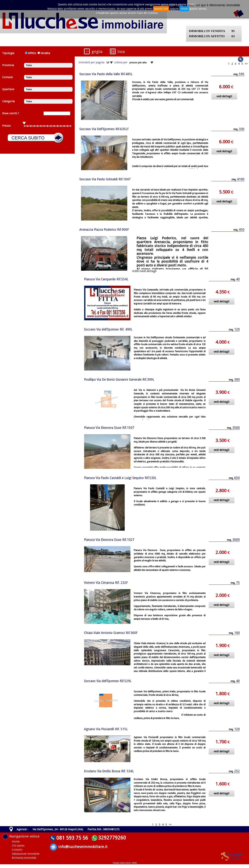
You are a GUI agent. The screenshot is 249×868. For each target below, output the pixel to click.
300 (237, 380)
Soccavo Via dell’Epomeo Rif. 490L (108, 329)
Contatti (17, 850)
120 (237, 329)
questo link (161, 9)
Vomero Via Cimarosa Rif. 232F (106, 583)
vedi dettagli (224, 96)
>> (246, 64)
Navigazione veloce (24, 836)
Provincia (8, 65)
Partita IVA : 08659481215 (104, 829)
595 (242, 74)
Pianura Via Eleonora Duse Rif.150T (109, 428)
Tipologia (8, 53)
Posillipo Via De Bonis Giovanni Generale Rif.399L (119, 380)
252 (237, 771)
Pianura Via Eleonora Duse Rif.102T (109, 540)
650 (237, 478)
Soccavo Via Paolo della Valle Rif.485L (106, 74)
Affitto (32, 53)
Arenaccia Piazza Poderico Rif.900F (104, 230)
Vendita (44, 53)
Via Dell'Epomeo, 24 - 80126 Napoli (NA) (58, 829)
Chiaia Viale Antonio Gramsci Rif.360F (111, 633)
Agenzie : (22, 829)
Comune (7, 77)
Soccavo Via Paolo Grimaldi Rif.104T (105, 179)
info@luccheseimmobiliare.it (83, 847)
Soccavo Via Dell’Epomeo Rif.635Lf (104, 129)
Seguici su (227, 60)
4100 (241, 179)
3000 (236, 540)
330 (242, 129)
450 (242, 230)
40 (238, 279)
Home (16, 842)
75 (238, 583)
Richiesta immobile (24, 858)
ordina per (121, 62)
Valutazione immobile (26, 854)
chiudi (184, 9)
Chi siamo (18, 846)
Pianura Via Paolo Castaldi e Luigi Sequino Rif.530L (120, 478)
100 (237, 633)
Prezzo (6, 126)
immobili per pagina (91, 62)
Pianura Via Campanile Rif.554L (106, 279)
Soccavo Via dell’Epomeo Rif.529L (108, 681)
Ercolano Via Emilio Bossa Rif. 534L (109, 771)
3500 (236, 428)
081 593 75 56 (72, 838)
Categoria (8, 101)
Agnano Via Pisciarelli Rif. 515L (106, 729)
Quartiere (8, 89)
